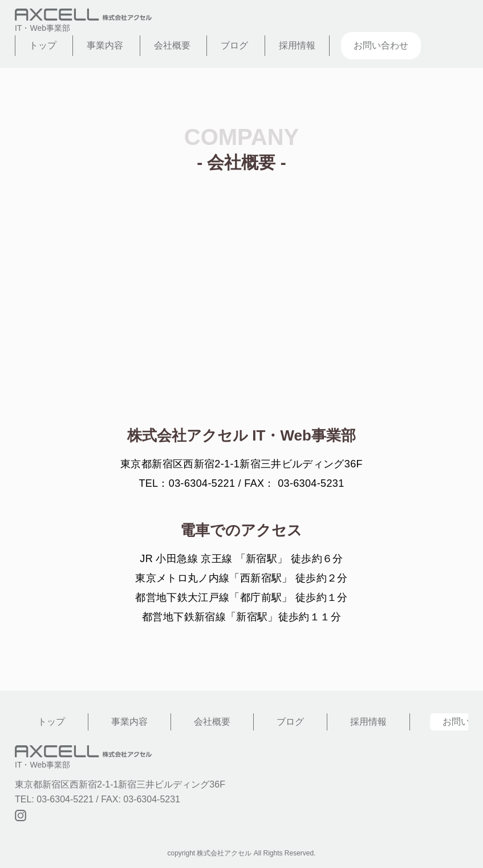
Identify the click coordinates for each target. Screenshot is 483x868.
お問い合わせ (381, 45)
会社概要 (172, 45)
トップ (43, 45)
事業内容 (105, 45)
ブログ (234, 45)
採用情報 (297, 45)
